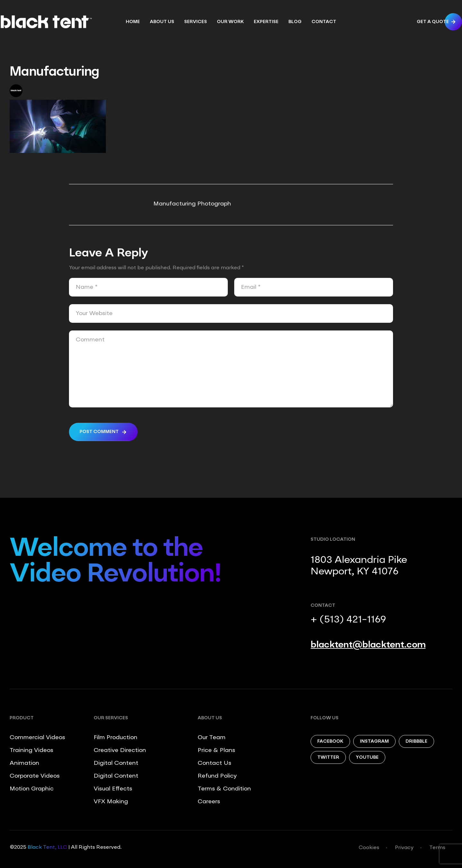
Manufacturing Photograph (192, 204)
